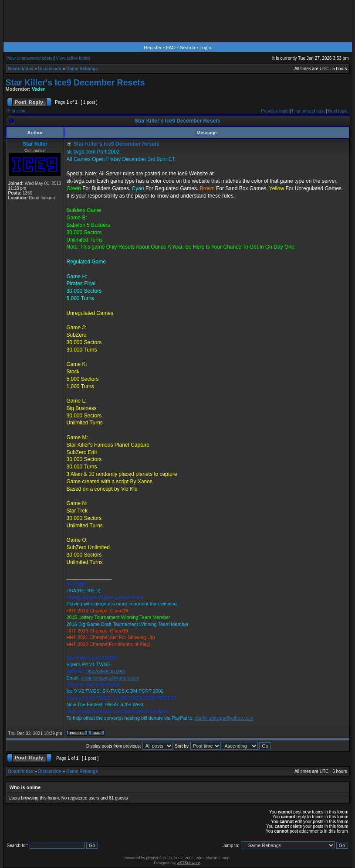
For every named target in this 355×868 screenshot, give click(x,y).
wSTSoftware (189, 863)
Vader (38, 89)
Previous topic (275, 111)
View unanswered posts (29, 58)
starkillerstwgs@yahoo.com (110, 678)
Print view (16, 111)
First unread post (308, 111)
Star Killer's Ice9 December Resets (75, 82)
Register (153, 48)
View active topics (73, 58)
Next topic (338, 111)
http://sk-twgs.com (106, 671)
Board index (21, 69)
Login (205, 48)
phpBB (152, 858)
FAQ (171, 48)
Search (188, 48)
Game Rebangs (82, 69)
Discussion (49, 69)
